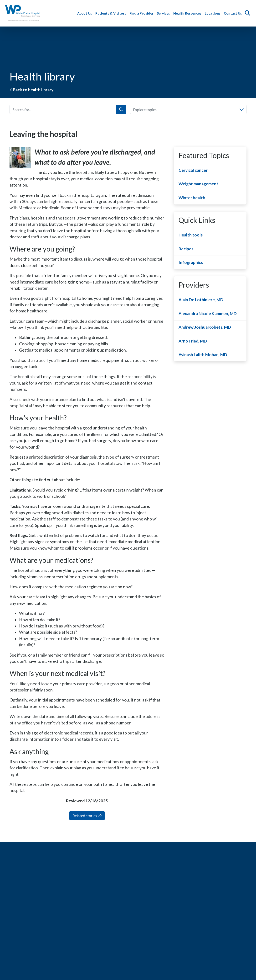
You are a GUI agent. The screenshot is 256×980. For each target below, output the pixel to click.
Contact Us (234, 13)
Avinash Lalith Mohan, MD (203, 355)
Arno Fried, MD (193, 341)
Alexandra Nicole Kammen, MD (208, 313)
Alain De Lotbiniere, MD (201, 300)
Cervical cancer (193, 170)
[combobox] (188, 109)
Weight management (198, 184)
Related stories (87, 816)
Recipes (186, 249)
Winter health (192, 198)
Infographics (191, 262)
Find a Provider (142, 13)
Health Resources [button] (188, 13)
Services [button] (164, 13)
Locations (214, 13)
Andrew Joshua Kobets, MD (205, 327)
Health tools (191, 235)
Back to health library (31, 90)
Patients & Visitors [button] (112, 13)
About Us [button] (86, 13)
